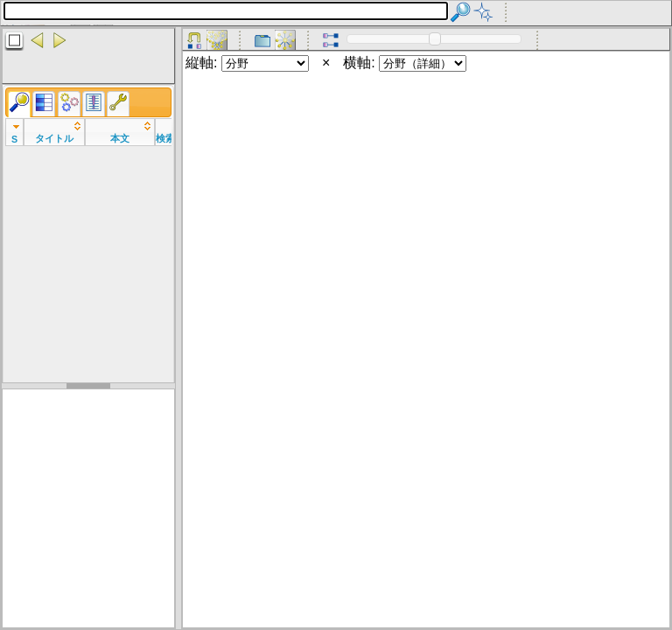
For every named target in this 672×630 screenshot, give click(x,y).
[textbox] (226, 11)
